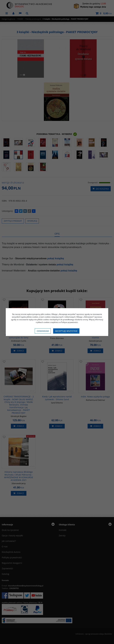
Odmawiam (43, 331)
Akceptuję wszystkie (66, 331)
